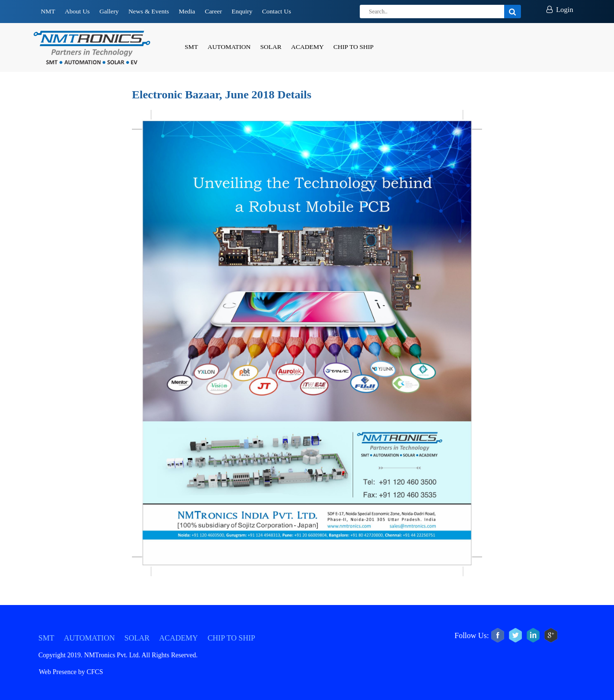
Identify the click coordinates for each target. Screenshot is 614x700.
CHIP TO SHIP (354, 47)
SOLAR (271, 47)
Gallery (109, 11)
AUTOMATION (229, 47)
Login (560, 10)
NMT (48, 11)
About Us (77, 11)
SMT (191, 47)
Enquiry (242, 11)
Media (187, 11)
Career (213, 11)
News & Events (149, 11)
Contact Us (276, 11)
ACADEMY (307, 47)
